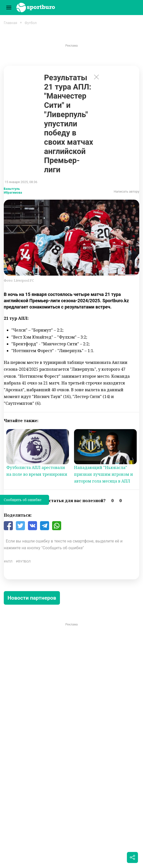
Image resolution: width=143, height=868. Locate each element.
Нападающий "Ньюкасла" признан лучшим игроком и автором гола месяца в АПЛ (103, 474)
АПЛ (9, 561)
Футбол (31, 23)
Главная (10, 23)
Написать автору (127, 191)
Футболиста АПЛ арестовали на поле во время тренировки (37, 471)
